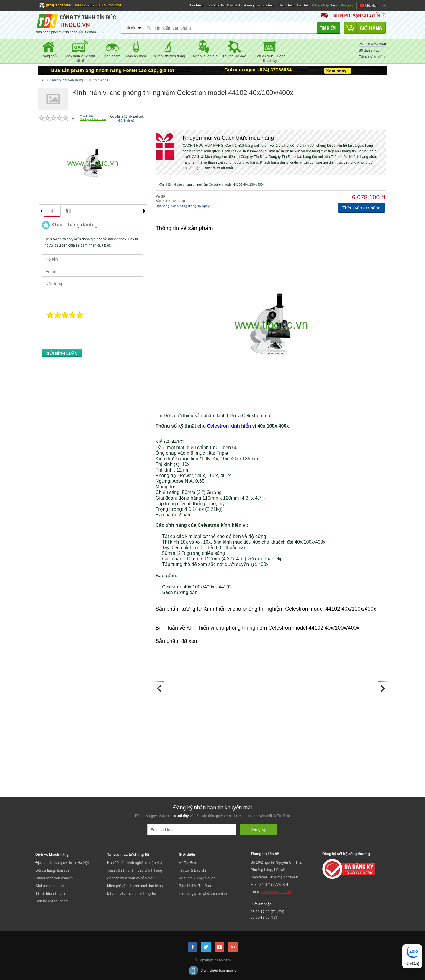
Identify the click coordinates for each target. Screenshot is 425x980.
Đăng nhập (321, 5)
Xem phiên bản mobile (219, 971)
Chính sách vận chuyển (54, 878)
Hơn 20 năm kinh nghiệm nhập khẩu (136, 863)
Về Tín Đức (188, 863)
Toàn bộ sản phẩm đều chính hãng (135, 870)
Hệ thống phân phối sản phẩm (203, 893)
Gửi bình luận (127, 121)
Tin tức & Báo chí (192, 870)
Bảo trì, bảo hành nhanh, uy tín (131, 893)
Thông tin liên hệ (265, 854)
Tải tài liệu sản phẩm (52, 893)
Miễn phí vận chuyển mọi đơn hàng (135, 886)
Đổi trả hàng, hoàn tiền (53, 870)
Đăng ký (347, 5)
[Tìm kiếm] (328, 28)
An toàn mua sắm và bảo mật (130, 878)
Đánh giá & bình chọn (93, 119)
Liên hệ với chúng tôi (52, 901)
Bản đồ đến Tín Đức (195, 886)
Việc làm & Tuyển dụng (197, 878)
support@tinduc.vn (276, 892)
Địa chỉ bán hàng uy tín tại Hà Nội (62, 863)
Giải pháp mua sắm (51, 886)
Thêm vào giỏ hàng (361, 208)
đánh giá (86, 116)
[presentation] (86, 335)
